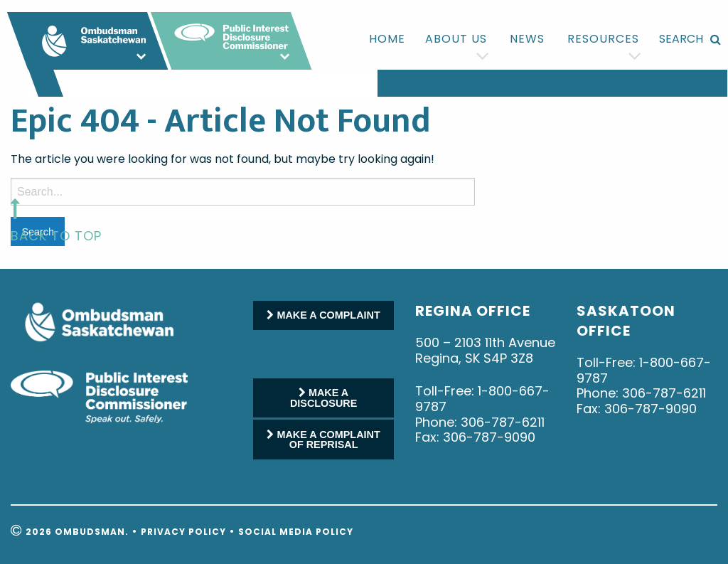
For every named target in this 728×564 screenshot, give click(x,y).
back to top (56, 236)
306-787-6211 (503, 422)
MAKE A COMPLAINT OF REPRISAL (323, 440)
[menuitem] (387, 39)
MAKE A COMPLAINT (323, 315)
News (527, 39)
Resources (603, 39)
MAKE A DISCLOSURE (323, 398)
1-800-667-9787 (482, 399)
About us (456, 39)
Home (387, 39)
